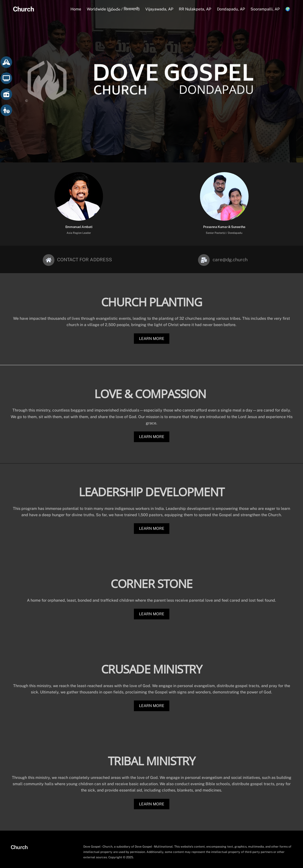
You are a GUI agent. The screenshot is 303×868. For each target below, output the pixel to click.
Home (76, 9)
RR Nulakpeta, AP (195, 9)
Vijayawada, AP (159, 9)
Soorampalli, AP (265, 9)
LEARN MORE (152, 333)
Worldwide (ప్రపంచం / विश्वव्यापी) (113, 9)
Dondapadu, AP (231, 9)
